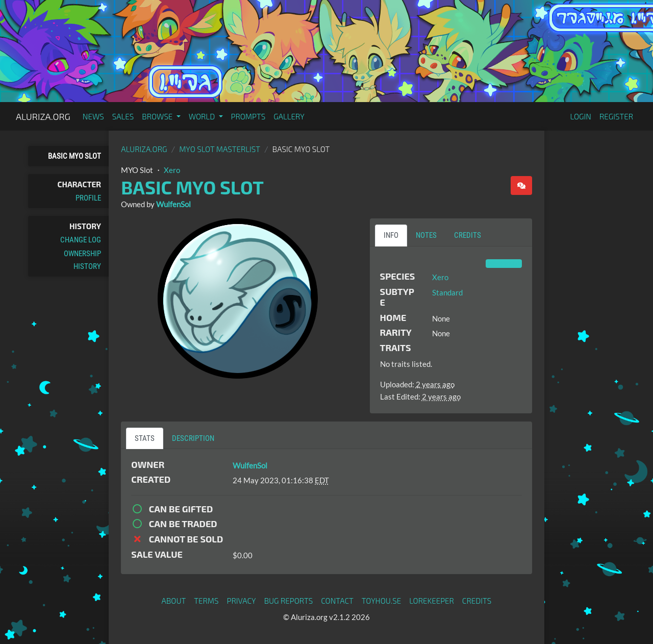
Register (616, 116)
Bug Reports (289, 601)
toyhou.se (381, 601)
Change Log (81, 240)
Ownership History (82, 260)
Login (581, 116)
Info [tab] (391, 235)
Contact (337, 601)
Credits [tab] (468, 235)
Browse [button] (158, 116)
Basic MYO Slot (74, 156)
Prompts (248, 116)
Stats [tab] (145, 438)
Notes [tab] (426, 235)
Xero (172, 170)
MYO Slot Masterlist (220, 149)
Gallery (289, 116)
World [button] (203, 116)
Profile (88, 198)
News (93, 116)
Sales (123, 116)
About (174, 601)
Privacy (242, 601)
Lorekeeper (432, 601)
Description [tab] (193, 438)
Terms (206, 601)
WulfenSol (173, 204)
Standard (447, 292)
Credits (477, 601)
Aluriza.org (43, 116)
